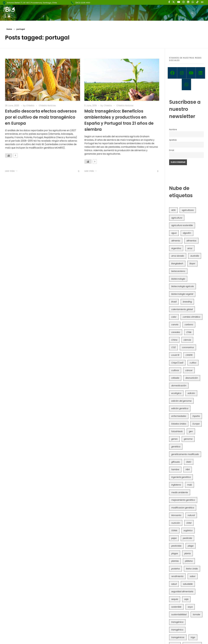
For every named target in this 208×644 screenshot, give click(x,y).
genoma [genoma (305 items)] (188, 439)
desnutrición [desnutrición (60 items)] (192, 378)
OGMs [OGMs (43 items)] (174, 530)
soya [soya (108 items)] (190, 607)
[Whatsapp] (186, 84)
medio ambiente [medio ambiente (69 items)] (180, 492)
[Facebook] (172, 73)
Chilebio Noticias (47, 106)
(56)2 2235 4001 (83, 3)
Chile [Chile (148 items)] (189, 332)
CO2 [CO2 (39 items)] (173, 347)
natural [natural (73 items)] (191, 515)
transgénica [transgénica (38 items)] (177, 622)
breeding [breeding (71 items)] (187, 302)
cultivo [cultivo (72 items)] (193, 363)
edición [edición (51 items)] (191, 393)
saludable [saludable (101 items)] (188, 584)
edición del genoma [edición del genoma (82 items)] (181, 401)
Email (172, 150)
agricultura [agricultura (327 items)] (177, 218)
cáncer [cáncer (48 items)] (189, 370)
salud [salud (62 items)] (174, 584)
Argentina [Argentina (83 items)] (176, 248)
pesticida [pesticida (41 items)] (187, 538)
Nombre (173, 130)
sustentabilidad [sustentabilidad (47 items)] (179, 614)
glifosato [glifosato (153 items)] (176, 462)
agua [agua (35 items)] (174, 233)
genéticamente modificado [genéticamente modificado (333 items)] (185, 454)
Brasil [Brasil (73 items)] (174, 302)
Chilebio (31, 106)
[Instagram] (182, 73)
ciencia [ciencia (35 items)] (187, 340)
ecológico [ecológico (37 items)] (176, 393)
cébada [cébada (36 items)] (175, 378)
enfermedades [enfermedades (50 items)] (179, 416)
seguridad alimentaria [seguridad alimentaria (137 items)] (182, 592)
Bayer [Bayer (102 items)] (192, 264)
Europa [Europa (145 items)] (196, 424)
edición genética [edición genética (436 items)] (180, 408)
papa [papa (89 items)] (174, 538)
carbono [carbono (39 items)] (189, 325)
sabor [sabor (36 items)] (193, 576)
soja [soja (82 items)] (186, 599)
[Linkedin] (200, 73)
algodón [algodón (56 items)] (187, 233)
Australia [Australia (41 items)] (195, 256)
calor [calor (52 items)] (174, 317)
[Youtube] (191, 73)
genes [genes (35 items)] (174, 439)
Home (9, 29)
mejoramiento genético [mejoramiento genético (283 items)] (183, 500)
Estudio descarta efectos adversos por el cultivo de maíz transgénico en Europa (41, 117)
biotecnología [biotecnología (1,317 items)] (178, 279)
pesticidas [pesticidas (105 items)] (176, 546)
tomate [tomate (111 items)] (197, 614)
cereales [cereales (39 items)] (176, 332)
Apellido (173, 140)
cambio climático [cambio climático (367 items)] (191, 317)
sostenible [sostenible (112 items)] (176, 607)
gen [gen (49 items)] (191, 431)
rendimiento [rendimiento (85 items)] (177, 576)
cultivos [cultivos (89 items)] (175, 370)
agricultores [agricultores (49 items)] (188, 210)
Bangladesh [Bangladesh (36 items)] (177, 264)
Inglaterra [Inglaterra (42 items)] (176, 485)
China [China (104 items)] (174, 340)
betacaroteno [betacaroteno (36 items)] (178, 271)
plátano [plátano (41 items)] (189, 561)
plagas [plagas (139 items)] (175, 553)
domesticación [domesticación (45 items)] (179, 386)
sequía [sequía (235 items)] (175, 599)
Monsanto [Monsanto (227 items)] (176, 515)
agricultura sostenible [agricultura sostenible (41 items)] (182, 225)
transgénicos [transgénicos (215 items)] (178, 637)
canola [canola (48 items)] (175, 325)
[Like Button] (9, 155)
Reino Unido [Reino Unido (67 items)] (192, 569)
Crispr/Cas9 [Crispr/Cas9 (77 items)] (177, 363)
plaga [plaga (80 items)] (191, 546)
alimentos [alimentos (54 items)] (191, 241)
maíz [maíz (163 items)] (190, 485)
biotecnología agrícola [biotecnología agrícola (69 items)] (183, 286)
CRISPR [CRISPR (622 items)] (189, 355)
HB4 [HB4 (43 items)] (188, 469)
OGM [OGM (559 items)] (189, 523)
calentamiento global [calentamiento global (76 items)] (182, 309)
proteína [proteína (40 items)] (175, 569)
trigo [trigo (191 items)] (193, 637)
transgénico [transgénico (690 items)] (177, 630)
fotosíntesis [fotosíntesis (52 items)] (177, 431)
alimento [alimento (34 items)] (176, 241)
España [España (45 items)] (196, 416)
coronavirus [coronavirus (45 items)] (188, 347)
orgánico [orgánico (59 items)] (188, 530)
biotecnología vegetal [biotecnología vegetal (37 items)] (182, 294)
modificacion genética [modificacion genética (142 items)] (183, 508)
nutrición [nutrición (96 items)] (176, 523)
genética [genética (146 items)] (176, 447)
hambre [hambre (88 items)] (175, 469)
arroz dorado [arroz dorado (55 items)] (178, 256)
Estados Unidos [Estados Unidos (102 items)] (179, 424)
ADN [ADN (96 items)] (173, 210)
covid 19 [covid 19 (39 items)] (175, 355)
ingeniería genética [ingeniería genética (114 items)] (181, 477)
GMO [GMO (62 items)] (189, 462)
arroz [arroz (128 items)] (190, 248)
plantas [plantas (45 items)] (175, 561)
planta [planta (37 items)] (187, 553)
